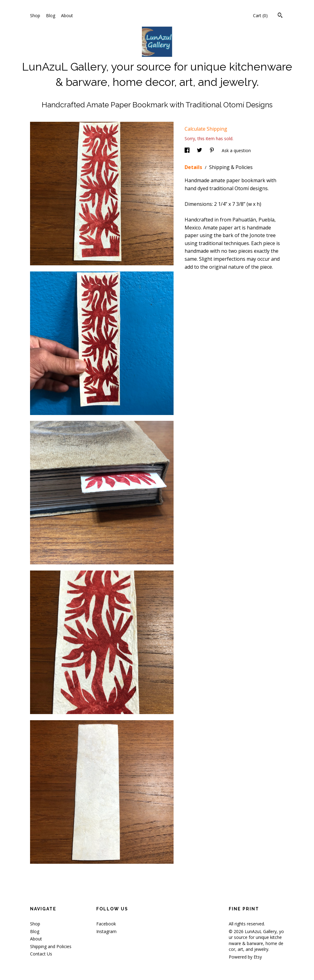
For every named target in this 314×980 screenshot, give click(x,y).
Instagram (106, 931)
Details (194, 167)
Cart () (260, 15)
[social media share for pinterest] (213, 150)
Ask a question (236, 150)
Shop (35, 15)
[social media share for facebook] (188, 150)
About (67, 15)
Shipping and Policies (51, 946)
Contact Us (41, 954)
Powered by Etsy (245, 957)
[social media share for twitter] (200, 150)
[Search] (280, 16)
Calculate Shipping (206, 129)
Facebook (106, 924)
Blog (51, 15)
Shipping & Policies (231, 167)
